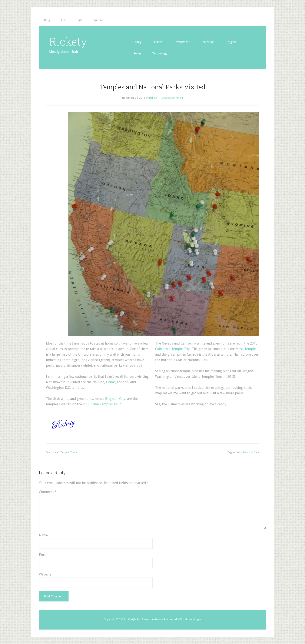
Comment (48, 492)
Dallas (111, 382)
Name (43, 535)
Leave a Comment (173, 98)
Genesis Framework (166, 620)
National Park (251, 452)
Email (43, 555)
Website (45, 574)
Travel (74, 452)
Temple (64, 452)
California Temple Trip (173, 349)
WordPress (186, 620)
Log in (198, 620)
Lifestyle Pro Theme (138, 620)
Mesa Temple (246, 349)
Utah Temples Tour (106, 404)
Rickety (68, 41)
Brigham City (115, 399)
